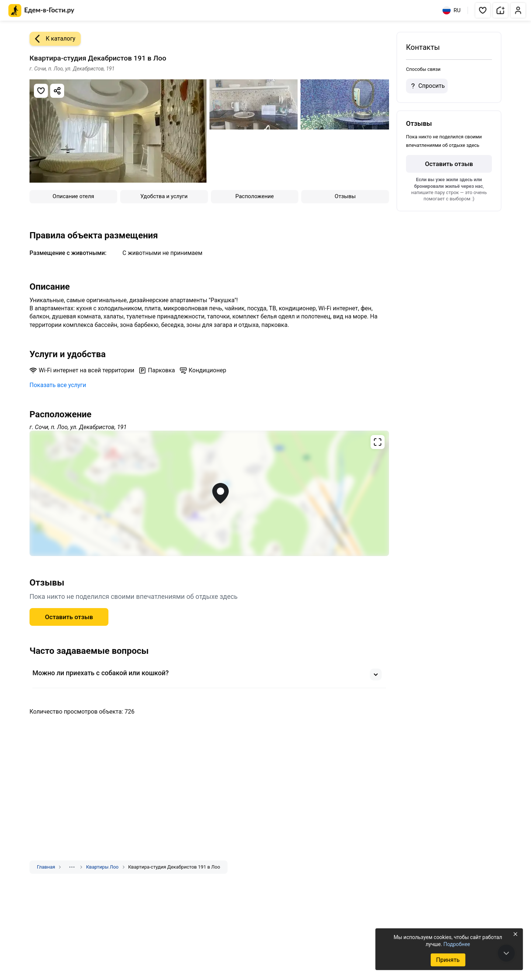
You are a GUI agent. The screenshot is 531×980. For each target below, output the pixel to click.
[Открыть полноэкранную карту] (209, 493)
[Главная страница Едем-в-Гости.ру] (41, 11)
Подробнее (457, 944)
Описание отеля (74, 196)
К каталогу (52, 39)
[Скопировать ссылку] (57, 91)
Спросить (427, 86)
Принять (448, 960)
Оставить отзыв (69, 617)
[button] (483, 10)
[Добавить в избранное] (41, 91)
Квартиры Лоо (102, 867)
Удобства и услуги (164, 196)
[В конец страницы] (506, 953)
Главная (46, 867)
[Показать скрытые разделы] (72, 867)
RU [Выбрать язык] (452, 10)
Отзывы (345, 196)
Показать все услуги (58, 385)
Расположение (254, 196)
